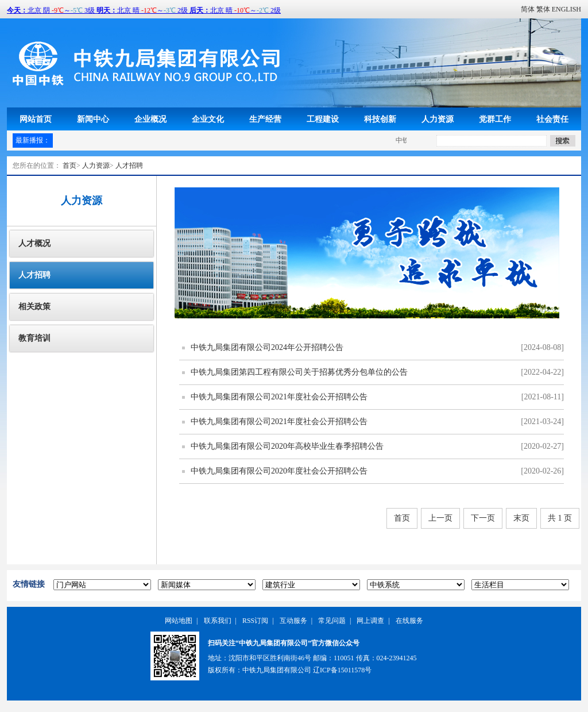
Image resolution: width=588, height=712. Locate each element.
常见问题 (332, 621)
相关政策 (34, 307)
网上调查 (370, 621)
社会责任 (552, 119)
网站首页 (36, 119)
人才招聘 (129, 166)
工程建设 (323, 119)
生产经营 (265, 119)
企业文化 (208, 119)
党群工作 (495, 119)
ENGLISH (566, 9)
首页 (69, 166)
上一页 (440, 518)
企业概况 (150, 119)
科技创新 (380, 119)
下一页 (483, 518)
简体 (528, 9)
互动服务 (293, 621)
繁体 (543, 9)
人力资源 (438, 119)
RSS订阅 (255, 621)
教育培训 (34, 338)
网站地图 (179, 621)
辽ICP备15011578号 (342, 670)
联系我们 (218, 621)
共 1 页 (560, 518)
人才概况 (34, 243)
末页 (521, 518)
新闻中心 (93, 119)
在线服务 (409, 621)
